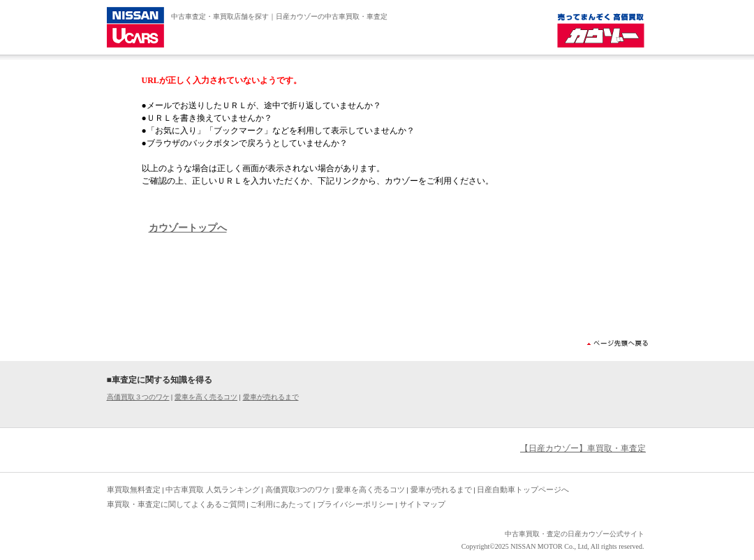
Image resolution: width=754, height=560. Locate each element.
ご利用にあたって (281, 504)
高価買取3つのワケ (298, 489)
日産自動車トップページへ (523, 489)
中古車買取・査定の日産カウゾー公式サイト (575, 534)
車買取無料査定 (134, 489)
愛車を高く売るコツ (206, 397)
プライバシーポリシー (355, 504)
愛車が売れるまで (271, 397)
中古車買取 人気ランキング (213, 489)
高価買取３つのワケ (138, 397)
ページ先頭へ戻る (618, 343)
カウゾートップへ (188, 228)
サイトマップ (422, 504)
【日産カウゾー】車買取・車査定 (583, 448)
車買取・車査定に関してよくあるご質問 (176, 504)
